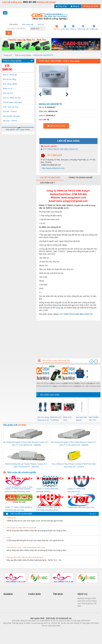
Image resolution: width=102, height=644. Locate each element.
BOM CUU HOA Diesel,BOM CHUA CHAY (68, 419)
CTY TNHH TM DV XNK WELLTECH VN (59, 149)
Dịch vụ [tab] (41, 24)
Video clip (94, 27)
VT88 (9, 538)
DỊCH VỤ (83, 594)
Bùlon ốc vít (8, 88)
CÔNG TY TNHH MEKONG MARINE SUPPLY (47, 490)
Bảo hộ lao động (10, 79)
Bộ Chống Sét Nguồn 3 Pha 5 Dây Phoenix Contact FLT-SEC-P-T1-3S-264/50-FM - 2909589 (26, 444)
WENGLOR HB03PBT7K (43, 55)
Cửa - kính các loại (10, 107)
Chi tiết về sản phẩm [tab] (50, 177)
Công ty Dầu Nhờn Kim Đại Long (81, 507)
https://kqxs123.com (63, 630)
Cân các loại (8, 93)
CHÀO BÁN (35, 594)
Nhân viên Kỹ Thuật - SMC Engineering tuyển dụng (26, 547)
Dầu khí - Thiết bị (10, 112)
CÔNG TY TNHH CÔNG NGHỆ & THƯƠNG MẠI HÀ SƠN (19, 509)
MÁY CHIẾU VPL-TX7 (94, 419)
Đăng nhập (62, 6)
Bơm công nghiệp (10, 84)
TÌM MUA (58, 594)
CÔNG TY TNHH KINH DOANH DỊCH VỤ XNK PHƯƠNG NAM (18, 490)
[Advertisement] (68, 338)
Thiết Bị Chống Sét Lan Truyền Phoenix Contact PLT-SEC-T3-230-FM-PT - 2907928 (26, 465)
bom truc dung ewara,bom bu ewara (43, 419)
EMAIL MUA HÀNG (56, 126)
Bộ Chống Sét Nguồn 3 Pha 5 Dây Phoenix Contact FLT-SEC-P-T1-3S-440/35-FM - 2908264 (74, 444)
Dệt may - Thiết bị (10, 121)
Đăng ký (75, 6)
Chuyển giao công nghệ (12, 102)
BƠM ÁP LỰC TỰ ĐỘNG (56, 419)
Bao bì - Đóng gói (10, 75)
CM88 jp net (11, 518)
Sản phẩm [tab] (14, 24)
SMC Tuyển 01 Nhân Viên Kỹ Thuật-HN (21, 528)
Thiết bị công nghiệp (23, 55)
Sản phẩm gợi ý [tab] (48, 183)
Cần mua (65, 27)
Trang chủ (8, 55)
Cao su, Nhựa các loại (12, 98)
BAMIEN (8, 594)
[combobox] (44, 29)
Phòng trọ (35, 630)
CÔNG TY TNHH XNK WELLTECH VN (76, 490)
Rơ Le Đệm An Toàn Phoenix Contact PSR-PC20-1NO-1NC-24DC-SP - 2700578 (74, 465)
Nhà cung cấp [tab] (28, 24)
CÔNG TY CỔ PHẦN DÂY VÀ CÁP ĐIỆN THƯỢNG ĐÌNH (48, 509)
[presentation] (91, 362)
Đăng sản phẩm (91, 6)
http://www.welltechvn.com (53, 168)
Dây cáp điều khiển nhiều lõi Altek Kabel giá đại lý (25, 557)
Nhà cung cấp (83, 27)
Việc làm (57, 27)
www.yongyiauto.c (72, 198)
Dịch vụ (73, 27)
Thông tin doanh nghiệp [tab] (81, 177)
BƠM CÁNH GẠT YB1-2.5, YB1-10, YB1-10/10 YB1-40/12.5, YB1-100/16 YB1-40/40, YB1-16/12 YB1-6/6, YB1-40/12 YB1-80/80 (84, 385)
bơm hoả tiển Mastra (81, 419)
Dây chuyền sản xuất (11, 116)
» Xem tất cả (92, 514)
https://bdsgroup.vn (48, 630)
